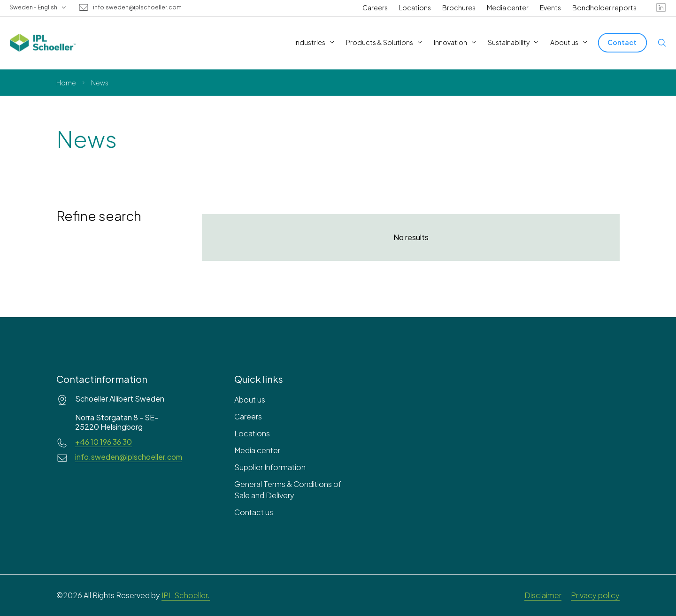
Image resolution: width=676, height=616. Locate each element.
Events (550, 8)
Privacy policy (595, 595)
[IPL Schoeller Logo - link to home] (43, 43)
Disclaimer (543, 595)
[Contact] (622, 42)
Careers (375, 8)
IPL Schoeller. (186, 595)
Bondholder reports (604, 8)
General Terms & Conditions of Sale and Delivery (288, 490)
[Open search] (662, 43)
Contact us (254, 512)
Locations (415, 8)
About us (250, 399)
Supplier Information (270, 467)
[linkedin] (661, 8)
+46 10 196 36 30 (104, 442)
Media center (508, 8)
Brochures (459, 8)
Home (66, 83)
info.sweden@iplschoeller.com (137, 8)
